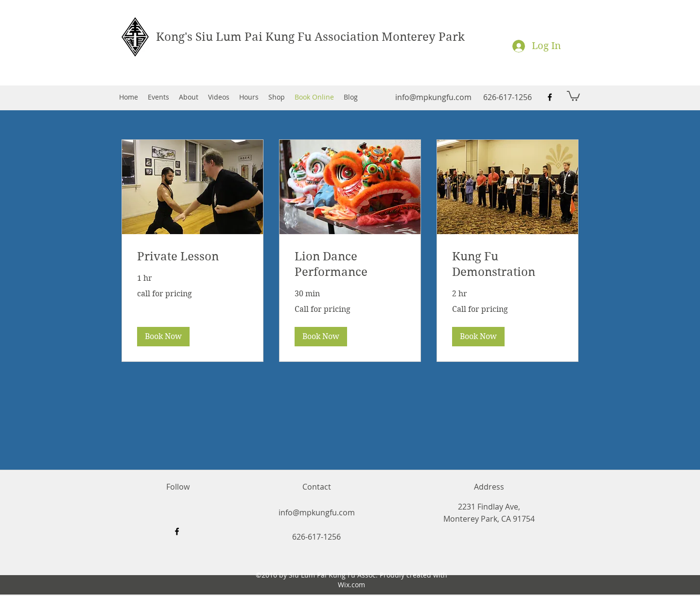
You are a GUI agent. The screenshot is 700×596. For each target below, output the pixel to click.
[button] (573, 95)
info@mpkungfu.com (433, 97)
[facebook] (550, 97)
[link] (192, 257)
